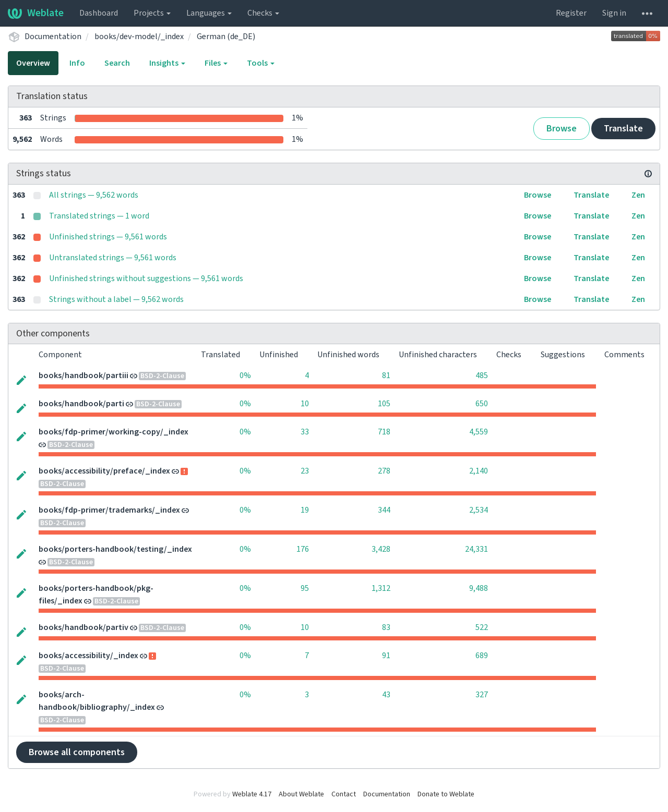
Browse (562, 129)
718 (384, 432)
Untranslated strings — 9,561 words (113, 258)
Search (117, 63)
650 (482, 404)
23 (305, 471)
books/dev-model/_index (139, 37)
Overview (33, 63)
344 (384, 510)
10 (305, 404)
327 (482, 695)
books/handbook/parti (81, 404)
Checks (263, 13)
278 (384, 471)
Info (77, 63)
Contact (344, 794)
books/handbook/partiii (83, 375)
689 (482, 656)
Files (216, 63)
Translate (623, 129)
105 (384, 404)
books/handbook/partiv (83, 627)
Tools (261, 63)
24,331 (476, 549)
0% (245, 375)
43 (386, 695)
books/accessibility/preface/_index (104, 471)
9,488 (479, 588)
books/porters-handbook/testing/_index (115, 549)
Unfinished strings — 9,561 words (108, 237)
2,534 (479, 510)
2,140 (479, 471)
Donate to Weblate (446, 794)
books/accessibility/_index (88, 656)
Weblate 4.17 (252, 794)
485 (482, 375)
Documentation (53, 37)
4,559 (479, 432)
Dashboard (99, 13)
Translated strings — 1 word (99, 216)
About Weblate (301, 794)
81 (386, 375)
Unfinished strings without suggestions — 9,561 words (146, 278)
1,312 (381, 588)
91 (386, 656)
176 (303, 549)
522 (482, 627)
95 (305, 588)
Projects (152, 13)
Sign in (614, 13)
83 (386, 627)
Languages (209, 13)
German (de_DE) (226, 37)
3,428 (381, 549)
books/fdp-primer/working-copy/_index (114, 432)
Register (571, 13)
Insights (167, 63)
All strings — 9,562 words (94, 195)
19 (305, 510)
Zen (638, 195)
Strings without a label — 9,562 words (116, 299)
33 (305, 432)
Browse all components (77, 752)
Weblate (36, 13)
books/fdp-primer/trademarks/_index (109, 510)
